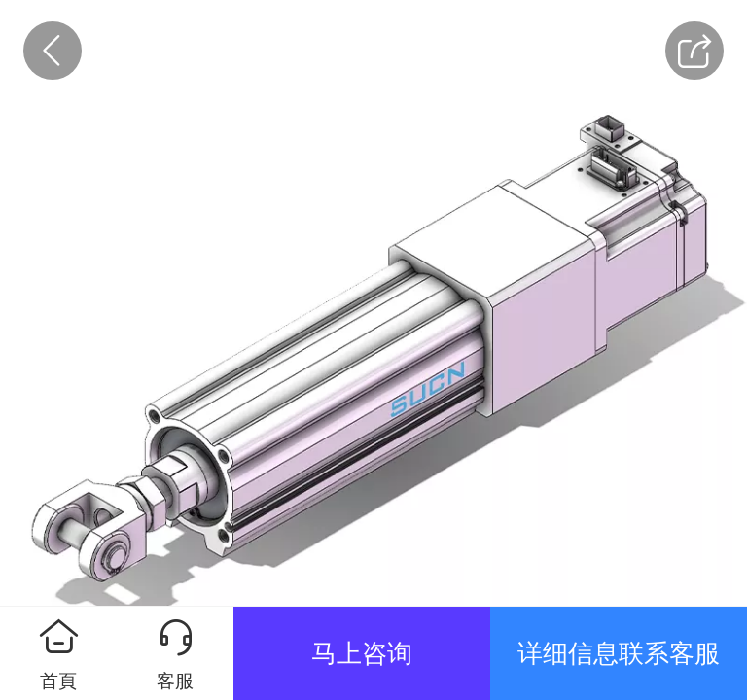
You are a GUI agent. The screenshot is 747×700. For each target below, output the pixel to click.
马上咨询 (362, 653)
